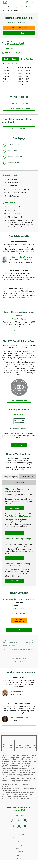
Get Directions (19, 33)
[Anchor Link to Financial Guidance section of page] (4, 163)
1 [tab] (16, 596)
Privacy (27, 831)
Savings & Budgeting (10, 477)
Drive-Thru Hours (28, 59)
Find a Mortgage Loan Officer (19, 109)
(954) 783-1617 (11, 49)
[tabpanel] (19, 430)
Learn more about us (19, 401)
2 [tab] (18, 596)
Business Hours (10, 59)
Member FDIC (19, 662)
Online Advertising (25, 838)
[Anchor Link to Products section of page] (4, 157)
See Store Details (20, 614)
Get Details (19, 445)
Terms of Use (26, 841)
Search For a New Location (19, 630)
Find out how (19, 331)
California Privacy (25, 834)
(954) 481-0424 (18, 608)
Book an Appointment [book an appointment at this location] (19, 28)
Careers (27, 855)
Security (27, 845)
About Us (26, 848)
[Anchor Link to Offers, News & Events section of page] (4, 151)
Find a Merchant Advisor (19, 103)
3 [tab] (20, 596)
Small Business (28, 477)
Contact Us (25, 810)
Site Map (26, 859)
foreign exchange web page (14, 651)
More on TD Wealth (19, 128)
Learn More (14, 508)
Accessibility (26, 852)
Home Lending (19, 482)
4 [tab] (22, 596)
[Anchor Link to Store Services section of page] (4, 145)
